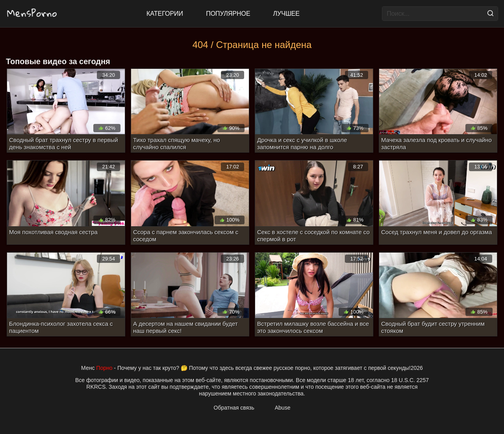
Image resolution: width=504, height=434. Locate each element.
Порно (104, 368)
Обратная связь (234, 408)
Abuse (283, 408)
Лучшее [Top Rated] (286, 14)
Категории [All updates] (165, 14)
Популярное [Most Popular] (228, 14)
